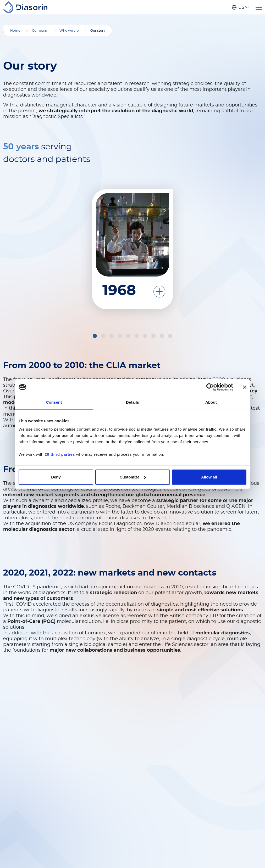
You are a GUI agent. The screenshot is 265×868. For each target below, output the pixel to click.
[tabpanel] (216, 245)
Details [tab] (132, 402)
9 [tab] (163, 337)
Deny (56, 477)
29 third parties (60, 454)
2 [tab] (104, 337)
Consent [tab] (54, 402)
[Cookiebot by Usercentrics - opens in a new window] (210, 387)
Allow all (209, 477)
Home (15, 31)
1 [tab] (95, 337)
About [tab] (211, 402)
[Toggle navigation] (259, 7)
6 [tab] (137, 337)
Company (40, 31)
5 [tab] (129, 337)
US (241, 7)
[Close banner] (245, 387)
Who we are (69, 31)
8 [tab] (154, 337)
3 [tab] (112, 337)
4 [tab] (121, 337)
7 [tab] (146, 337)
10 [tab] (171, 337)
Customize (133, 477)
